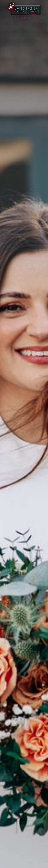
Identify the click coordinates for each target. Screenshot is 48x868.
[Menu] (41, 21)
